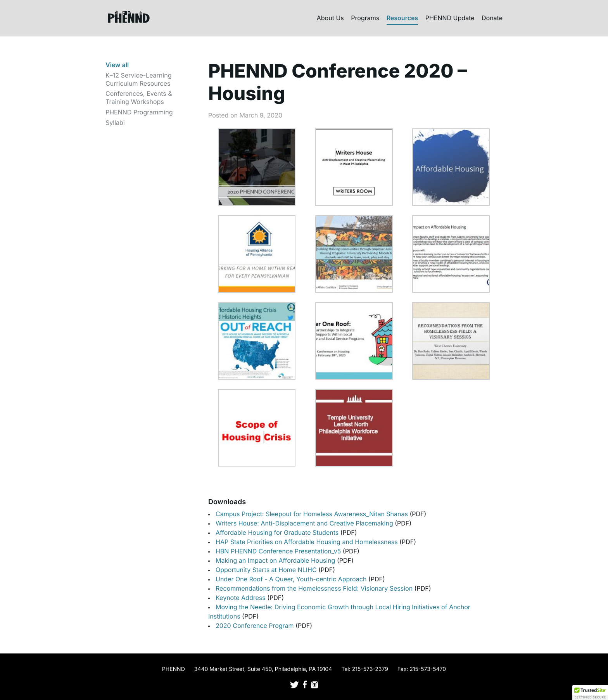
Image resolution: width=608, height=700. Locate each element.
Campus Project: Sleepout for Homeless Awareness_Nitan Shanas (313, 514)
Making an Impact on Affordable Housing (276, 560)
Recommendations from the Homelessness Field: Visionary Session (315, 588)
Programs (365, 18)
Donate (492, 18)
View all (117, 65)
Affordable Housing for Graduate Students (278, 532)
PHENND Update (450, 18)
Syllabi (115, 123)
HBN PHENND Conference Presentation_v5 (279, 551)
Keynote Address (241, 598)
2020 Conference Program (256, 626)
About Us (330, 18)
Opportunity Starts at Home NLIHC (267, 570)
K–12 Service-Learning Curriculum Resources (138, 79)
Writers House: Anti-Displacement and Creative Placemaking (305, 523)
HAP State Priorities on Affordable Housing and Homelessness (307, 542)
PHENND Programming (139, 112)
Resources (402, 18)
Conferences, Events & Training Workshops (139, 98)
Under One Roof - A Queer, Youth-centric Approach (292, 579)
